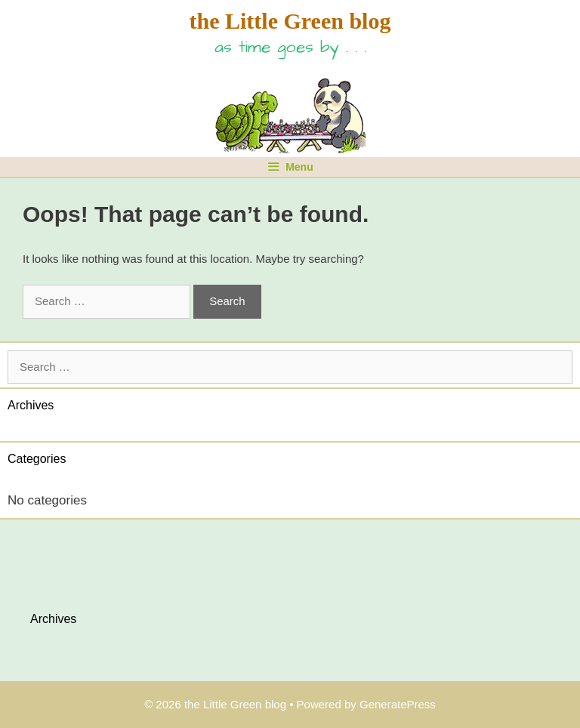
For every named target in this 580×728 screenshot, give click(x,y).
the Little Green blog (290, 21)
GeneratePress (398, 704)
